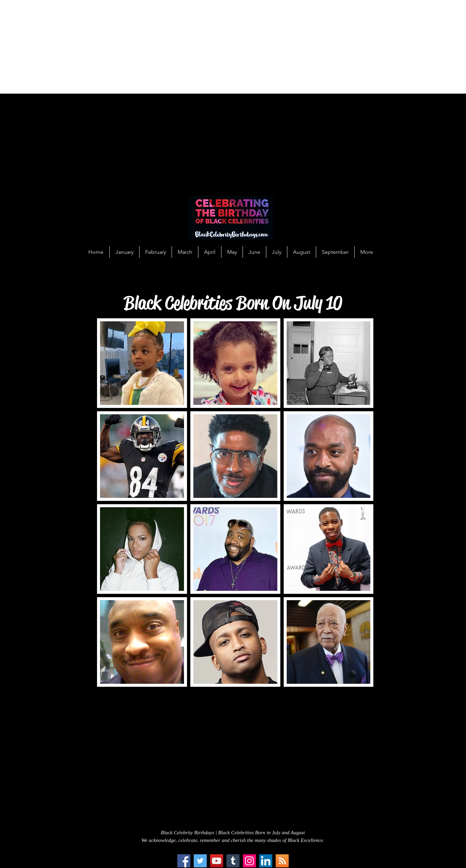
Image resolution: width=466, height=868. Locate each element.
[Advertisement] (201, 47)
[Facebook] (184, 861)
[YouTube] (217, 861)
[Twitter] (200, 861)
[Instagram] (249, 861)
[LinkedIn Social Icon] (266, 861)
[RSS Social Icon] (282, 861)
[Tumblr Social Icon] (233, 861)
